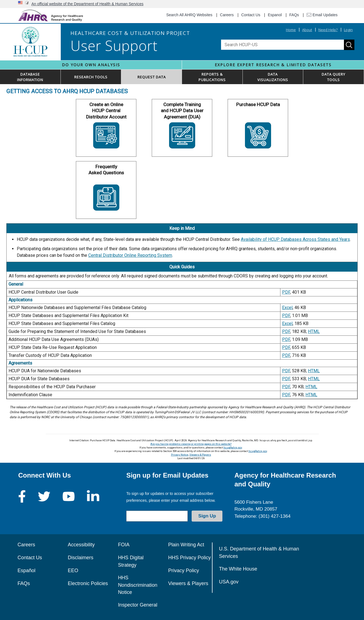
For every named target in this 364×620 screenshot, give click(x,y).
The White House (238, 569)
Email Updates (322, 15)
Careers (227, 15)
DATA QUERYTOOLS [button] (333, 77)
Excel (287, 308)
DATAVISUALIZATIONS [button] (273, 77)
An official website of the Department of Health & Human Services (87, 4)
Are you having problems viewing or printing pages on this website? (191, 444)
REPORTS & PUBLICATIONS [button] (212, 77)
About (307, 30)
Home (291, 30)
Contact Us (251, 15)
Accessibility (81, 545)
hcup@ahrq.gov (233, 447)
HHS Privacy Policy (190, 558)
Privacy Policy (184, 571)
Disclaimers (80, 558)
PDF (286, 292)
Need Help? (328, 30)
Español (27, 571)
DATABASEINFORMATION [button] (30, 77)
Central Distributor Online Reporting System (130, 255)
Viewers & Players (200, 455)
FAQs (294, 15)
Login (348, 30)
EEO (73, 571)
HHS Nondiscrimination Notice (138, 585)
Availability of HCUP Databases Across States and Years (295, 239)
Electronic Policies (88, 583)
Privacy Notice (180, 455)
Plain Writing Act (186, 545)
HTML (314, 331)
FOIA (124, 545)
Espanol (275, 15)
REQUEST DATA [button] (152, 77)
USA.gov (229, 582)
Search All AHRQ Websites (189, 15)
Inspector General (138, 605)
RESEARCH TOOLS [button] (91, 77)
